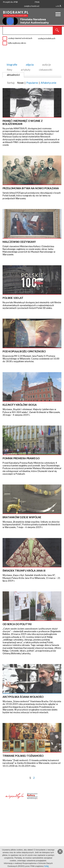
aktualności (13, 75)
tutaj (47, 866)
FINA (37, 2)
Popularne (32, 83)
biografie (12, 65)
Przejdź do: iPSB (10, 2)
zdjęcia (30, 65)
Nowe (20, 83)
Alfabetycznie (48, 83)
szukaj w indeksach (47, 38)
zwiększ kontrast (32, 6)
